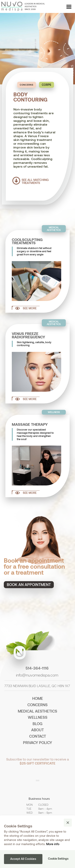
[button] (69, 7)
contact (38, 736)
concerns (37, 705)
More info (53, 844)
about (37, 730)
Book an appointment (29, 584)
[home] (11, 6)
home (38, 698)
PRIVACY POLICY (37, 743)
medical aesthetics (37, 711)
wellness (38, 717)
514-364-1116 (37, 668)
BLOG (37, 724)
